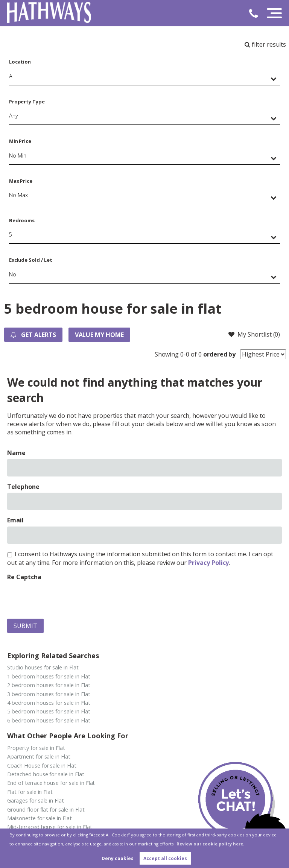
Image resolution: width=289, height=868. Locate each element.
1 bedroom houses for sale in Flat (49, 676)
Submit (25, 626)
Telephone (23, 487)
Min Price (20, 141)
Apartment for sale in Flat (39, 756)
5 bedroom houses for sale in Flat (49, 711)
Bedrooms (22, 220)
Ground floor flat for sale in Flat (46, 810)
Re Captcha (24, 577)
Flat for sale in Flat (30, 792)
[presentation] (64, 598)
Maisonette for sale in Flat (40, 818)
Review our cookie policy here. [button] (210, 844)
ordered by (220, 354)
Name (16, 453)
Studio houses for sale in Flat (43, 667)
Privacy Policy (208, 563)
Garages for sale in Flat (36, 800)
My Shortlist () (254, 334)
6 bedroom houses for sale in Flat (49, 720)
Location (20, 62)
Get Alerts (33, 335)
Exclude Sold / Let (31, 260)
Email (15, 520)
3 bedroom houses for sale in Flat (49, 694)
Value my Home (99, 335)
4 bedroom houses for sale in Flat (49, 703)
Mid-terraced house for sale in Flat (49, 827)
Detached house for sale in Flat (46, 774)
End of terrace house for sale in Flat (51, 783)
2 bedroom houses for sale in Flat (49, 685)
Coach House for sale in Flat (42, 766)
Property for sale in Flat (36, 748)
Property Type (27, 102)
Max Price (21, 181)
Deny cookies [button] (118, 858)
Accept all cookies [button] (165, 858)
